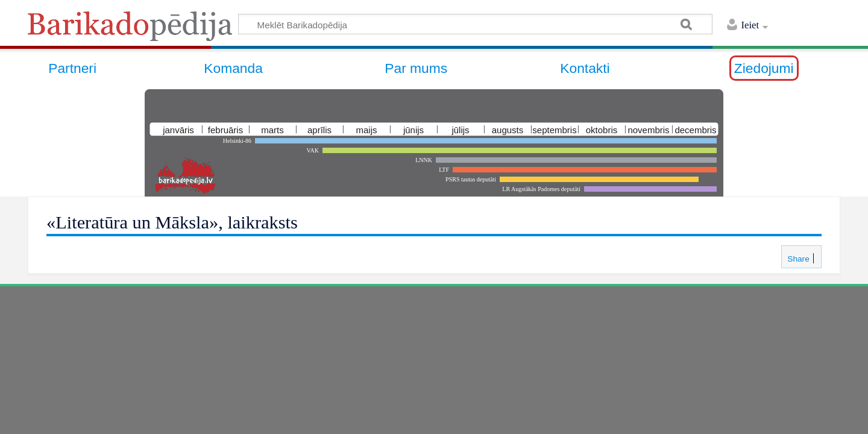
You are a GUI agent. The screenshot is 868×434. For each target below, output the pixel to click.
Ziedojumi (764, 68)
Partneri (72, 68)
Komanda (233, 68)
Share (797, 259)
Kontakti (585, 68)
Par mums (416, 68)
